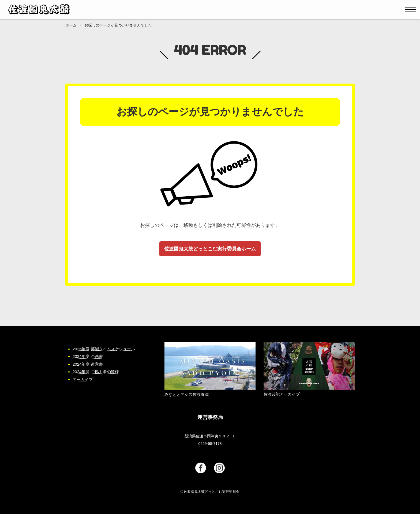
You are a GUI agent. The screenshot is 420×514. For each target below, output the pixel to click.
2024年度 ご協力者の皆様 (96, 372)
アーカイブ (83, 379)
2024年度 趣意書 (88, 364)
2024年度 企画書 (88, 356)
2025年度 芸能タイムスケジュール (104, 349)
